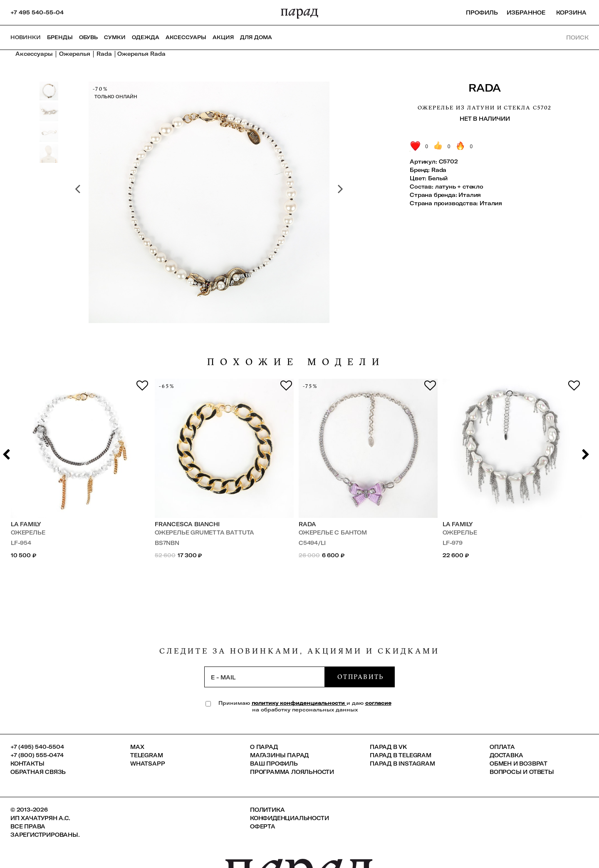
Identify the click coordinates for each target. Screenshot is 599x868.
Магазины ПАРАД (279, 755)
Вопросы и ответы (522, 772)
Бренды (60, 37)
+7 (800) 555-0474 (37, 755)
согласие (378, 703)
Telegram (146, 755)
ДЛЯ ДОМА (256, 37)
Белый (438, 178)
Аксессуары (186, 37)
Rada (485, 88)
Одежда (146, 37)
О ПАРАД (264, 747)
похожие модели (296, 362)
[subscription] (265, 677)
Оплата (502, 747)
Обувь (88, 37)
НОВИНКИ (26, 37)
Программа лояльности (292, 772)
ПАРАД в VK (388, 747)
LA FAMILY (26, 524)
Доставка (506, 755)
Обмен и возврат (519, 764)
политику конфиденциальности (299, 703)
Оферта (263, 826)
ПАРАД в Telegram (401, 755)
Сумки (115, 37)
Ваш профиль (274, 764)
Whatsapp (147, 764)
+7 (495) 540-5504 (37, 747)
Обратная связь (38, 772)
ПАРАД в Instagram (402, 764)
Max (137, 747)
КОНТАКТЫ (27, 764)
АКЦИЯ (223, 37)
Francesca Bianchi (187, 524)
